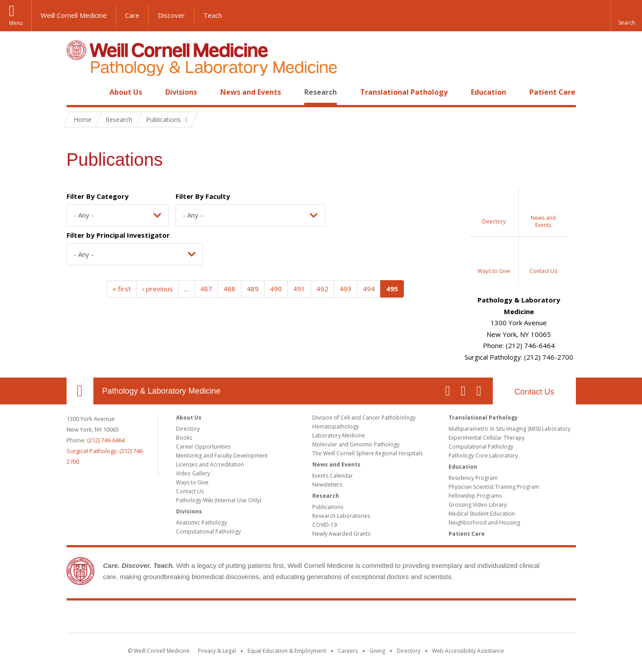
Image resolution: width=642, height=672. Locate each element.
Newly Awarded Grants (341, 534)
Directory (188, 429)
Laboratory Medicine (339, 435)
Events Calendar (333, 476)
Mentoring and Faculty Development (222, 456)
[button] (626, 16)
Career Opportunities (203, 447)
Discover (171, 15)
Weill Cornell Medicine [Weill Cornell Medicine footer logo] (321, 618)
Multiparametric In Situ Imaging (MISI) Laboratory (510, 429)
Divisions (181, 92)
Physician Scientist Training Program (494, 487)
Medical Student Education (482, 514)
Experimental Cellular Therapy (487, 438)
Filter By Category (98, 196)
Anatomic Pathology (201, 523)
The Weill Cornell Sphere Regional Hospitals (367, 453)
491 (299, 289)
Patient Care (552, 92)
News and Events (251, 92)
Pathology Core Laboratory (483, 456)
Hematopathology (336, 426)
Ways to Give (192, 482)
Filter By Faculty (203, 196)
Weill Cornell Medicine (74, 15)
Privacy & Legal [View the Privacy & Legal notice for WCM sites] (217, 651)
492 (322, 289)
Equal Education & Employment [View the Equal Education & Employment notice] (287, 651)
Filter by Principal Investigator (118, 235)
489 (253, 289)
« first (122, 289)
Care (132, 15)
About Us (126, 92)
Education (489, 92)
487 (206, 289)
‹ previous (157, 289)
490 (276, 289)
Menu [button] (16, 23)
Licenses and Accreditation (210, 464)
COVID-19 (325, 525)
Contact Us (534, 392)
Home (76, 92)
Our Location (80, 391)
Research (321, 92)
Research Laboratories (341, 516)
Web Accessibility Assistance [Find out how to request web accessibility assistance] (468, 651)
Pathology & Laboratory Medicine (162, 391)
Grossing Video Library (478, 505)
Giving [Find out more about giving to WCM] (377, 651)
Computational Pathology (208, 531)
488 (229, 289)
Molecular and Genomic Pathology (356, 444)
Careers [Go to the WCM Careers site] (348, 651)
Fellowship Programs (475, 496)
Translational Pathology (404, 92)
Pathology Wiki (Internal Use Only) (218, 500)
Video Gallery (193, 473)
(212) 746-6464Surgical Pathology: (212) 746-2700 (105, 451)
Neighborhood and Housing (484, 523)
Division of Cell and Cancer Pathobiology (364, 418)
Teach (213, 15)
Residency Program (473, 478)
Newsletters (327, 485)
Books (184, 438)
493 (346, 289)
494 (369, 289)
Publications (328, 507)
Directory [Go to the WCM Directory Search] (409, 651)
